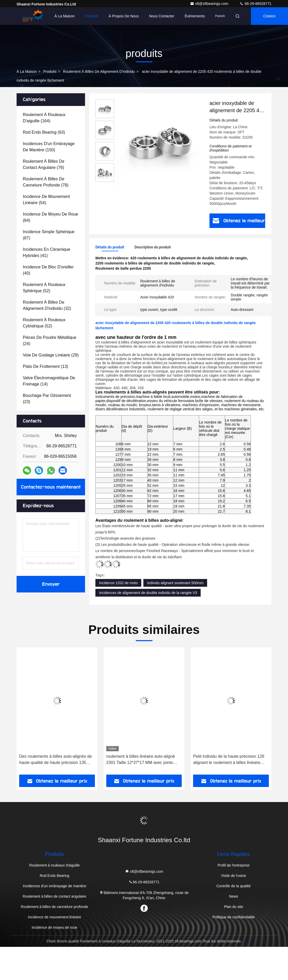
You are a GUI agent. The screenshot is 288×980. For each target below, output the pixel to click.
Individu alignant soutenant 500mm (175, 583)
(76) (44, 164)
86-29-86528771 (255, 4)
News (233, 896)
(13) (45, 366)
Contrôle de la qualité (234, 886)
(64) (50, 217)
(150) (49, 147)
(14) (49, 381)
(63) (44, 132)
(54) (46, 200)
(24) (50, 341)
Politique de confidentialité (234, 917)
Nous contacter (162, 16)
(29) (51, 355)
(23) (47, 399)
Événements (195, 16)
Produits (92, 16)
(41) (47, 252)
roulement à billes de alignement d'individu (99, 71)
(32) (47, 305)
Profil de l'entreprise (233, 865)
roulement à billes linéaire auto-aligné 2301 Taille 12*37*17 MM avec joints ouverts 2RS (141, 760)
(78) (46, 182)
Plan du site (233, 907)
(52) (44, 288)
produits (50, 71)
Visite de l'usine (234, 876)
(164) (44, 118)
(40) (48, 270)
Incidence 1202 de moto (118, 583)
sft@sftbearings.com (210, 4)
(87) (49, 235)
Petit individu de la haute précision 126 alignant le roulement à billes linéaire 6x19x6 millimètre (229, 760)
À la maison (65, 16)
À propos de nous (124, 16)
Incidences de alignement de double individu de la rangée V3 (148, 593)
